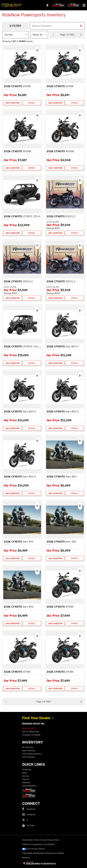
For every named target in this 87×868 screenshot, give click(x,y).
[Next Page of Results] (81, 35)
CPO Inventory (29, 757)
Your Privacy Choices (33, 849)
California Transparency (32, 844)
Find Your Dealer (38, 718)
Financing (27, 769)
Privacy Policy (53, 840)
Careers (26, 779)
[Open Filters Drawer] (15, 26)
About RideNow (29, 786)
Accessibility (49, 844)
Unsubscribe (28, 840)
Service (26, 776)
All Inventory (28, 747)
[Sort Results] (16, 35)
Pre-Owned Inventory (32, 754)
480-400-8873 (29, 728)
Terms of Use (40, 840)
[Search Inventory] (81, 26)
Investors (26, 782)
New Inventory (29, 750)
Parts (25, 773)
